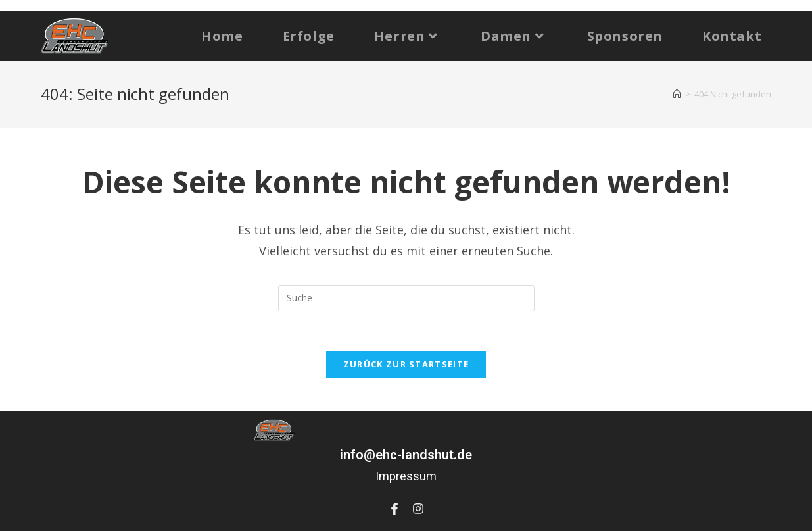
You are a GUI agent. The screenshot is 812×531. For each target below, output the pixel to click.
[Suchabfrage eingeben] (406, 298)
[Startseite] (677, 94)
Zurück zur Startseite (406, 364)
